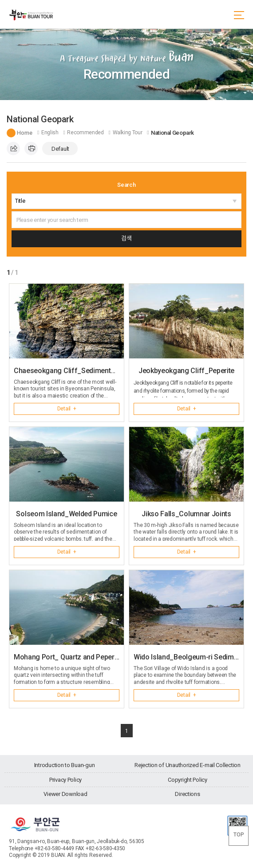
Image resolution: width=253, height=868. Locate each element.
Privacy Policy (65, 780)
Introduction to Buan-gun (65, 765)
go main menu (0, 0)
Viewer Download (65, 794)
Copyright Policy (188, 780)
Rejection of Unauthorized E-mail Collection (188, 765)
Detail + (67, 409)
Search (126, 185)
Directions (187, 794)
